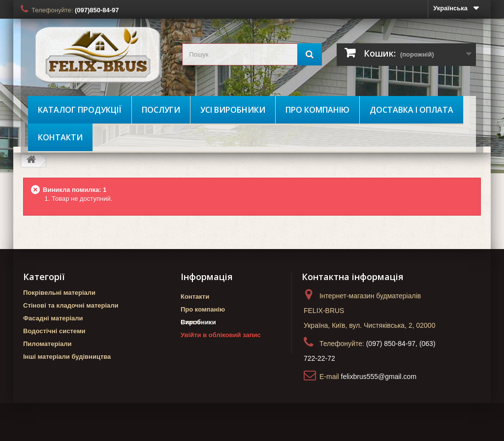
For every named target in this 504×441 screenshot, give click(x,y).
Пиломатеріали (47, 344)
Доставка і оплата (411, 110)
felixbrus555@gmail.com (379, 377)
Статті (190, 322)
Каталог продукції (80, 110)
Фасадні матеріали (53, 318)
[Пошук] (310, 54)
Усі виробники (233, 110)
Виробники (198, 339)
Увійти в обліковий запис (221, 352)
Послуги (161, 110)
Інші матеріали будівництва (67, 357)
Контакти (60, 137)
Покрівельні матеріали (59, 293)
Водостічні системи (54, 331)
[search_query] (252, 54)
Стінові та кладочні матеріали (71, 305)
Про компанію (317, 110)
